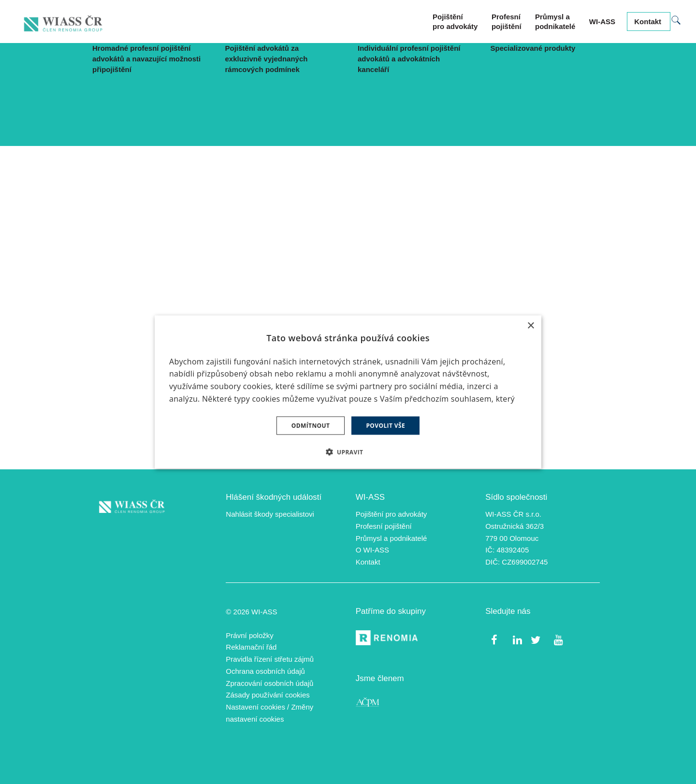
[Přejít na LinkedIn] (517, 640)
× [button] (530, 326)
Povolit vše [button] (385, 425)
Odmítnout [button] (311, 425)
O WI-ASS (372, 550)
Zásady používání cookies (268, 695)
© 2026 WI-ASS (251, 612)
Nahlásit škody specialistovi (270, 515)
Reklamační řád (251, 647)
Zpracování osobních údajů (269, 683)
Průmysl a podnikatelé (391, 538)
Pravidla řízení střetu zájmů (270, 660)
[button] (348, 451)
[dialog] (348, 392)
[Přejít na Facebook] (494, 640)
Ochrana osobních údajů (265, 672)
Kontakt (368, 562)
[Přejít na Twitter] (535, 640)
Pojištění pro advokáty (391, 515)
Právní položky (249, 635)
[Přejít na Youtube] (558, 640)
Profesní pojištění (384, 527)
